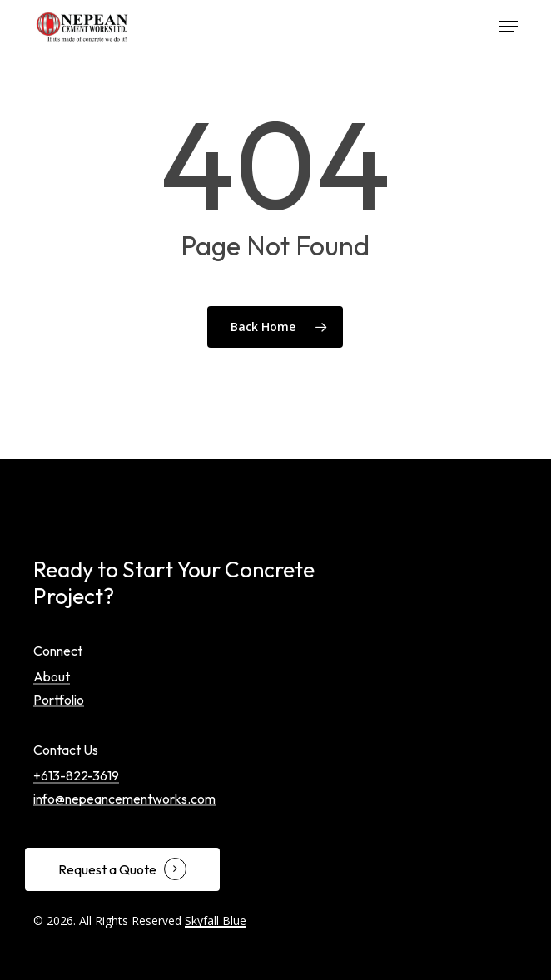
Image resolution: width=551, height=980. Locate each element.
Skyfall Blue (216, 921)
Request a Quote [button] (107, 870)
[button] (509, 27)
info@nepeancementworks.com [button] (124, 799)
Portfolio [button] (59, 700)
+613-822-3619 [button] (76, 776)
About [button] (52, 677)
